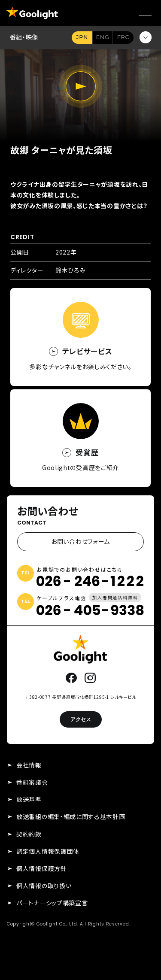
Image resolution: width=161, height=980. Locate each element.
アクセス (81, 719)
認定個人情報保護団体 (48, 851)
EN (103, 38)
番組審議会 (32, 782)
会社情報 (29, 765)
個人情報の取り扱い (44, 886)
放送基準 (29, 799)
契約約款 (29, 834)
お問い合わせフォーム (80, 541)
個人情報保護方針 (42, 868)
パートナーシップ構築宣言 (52, 903)
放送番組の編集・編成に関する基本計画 (71, 816)
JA (82, 38)
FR (123, 38)
